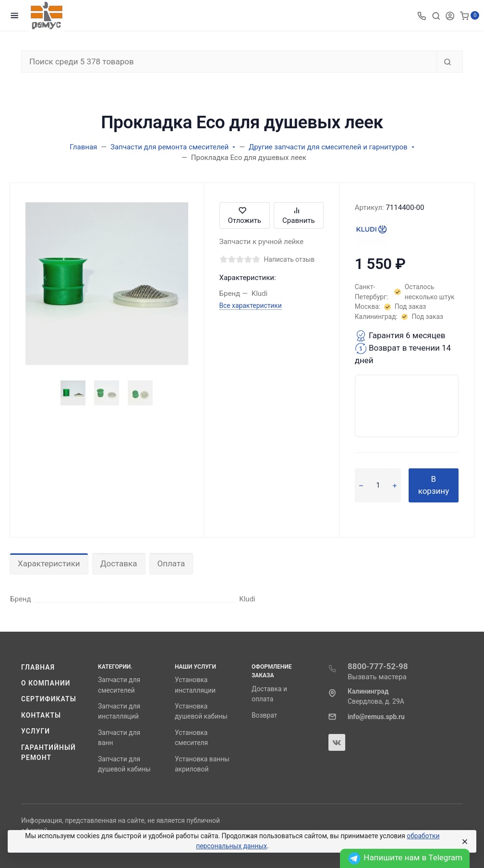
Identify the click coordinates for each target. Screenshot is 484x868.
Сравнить (299, 215)
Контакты (41, 715)
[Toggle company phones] (422, 15)
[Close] (464, 842)
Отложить (244, 215)
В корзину (434, 485)
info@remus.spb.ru (376, 717)
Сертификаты (49, 699)
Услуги (36, 731)
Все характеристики (251, 306)
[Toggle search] (436, 15)
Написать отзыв (290, 259)
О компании (46, 683)
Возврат (264, 715)
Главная (38, 667)
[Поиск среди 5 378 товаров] (229, 61)
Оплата (171, 563)
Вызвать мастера (377, 677)
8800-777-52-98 (378, 666)
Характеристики (49, 563)
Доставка (119, 563)
